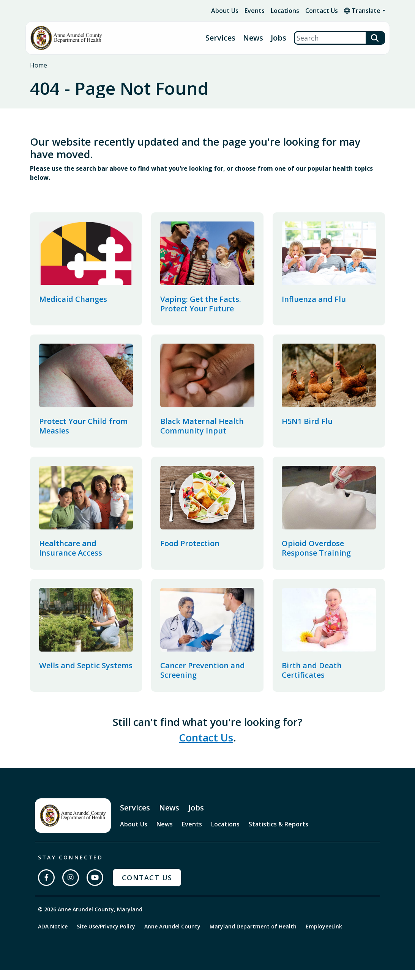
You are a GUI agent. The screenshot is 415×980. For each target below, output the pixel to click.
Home (39, 65)
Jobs (279, 38)
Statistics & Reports (279, 834)
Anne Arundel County (172, 936)
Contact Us (322, 11)
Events (255, 11)
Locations (285, 11)
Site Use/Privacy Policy (106, 936)
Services (220, 38)
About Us (225, 11)
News (253, 38)
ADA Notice (53, 936)
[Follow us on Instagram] (71, 887)
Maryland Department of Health (253, 936)
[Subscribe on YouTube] (95, 887)
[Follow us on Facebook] (46, 887)
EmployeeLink (324, 936)
